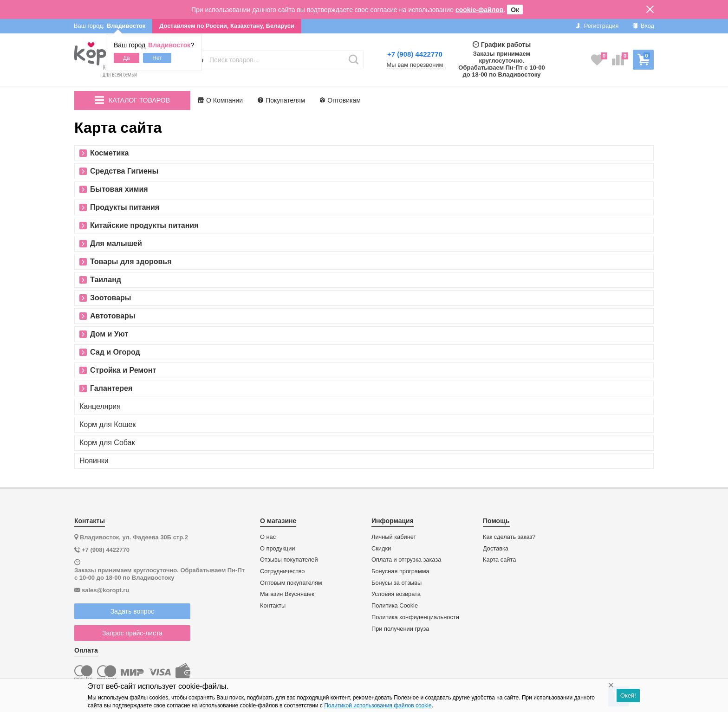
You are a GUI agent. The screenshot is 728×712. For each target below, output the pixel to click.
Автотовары (113, 316)
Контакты (273, 606)
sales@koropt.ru (105, 590)
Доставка (496, 549)
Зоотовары (111, 298)
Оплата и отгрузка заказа (406, 560)
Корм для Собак (107, 443)
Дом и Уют (109, 334)
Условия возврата (396, 594)
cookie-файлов (480, 10)
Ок (515, 10)
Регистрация (597, 26)
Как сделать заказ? (509, 537)
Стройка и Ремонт (123, 370)
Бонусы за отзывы (396, 583)
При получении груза (400, 629)
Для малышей (116, 244)
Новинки (94, 461)
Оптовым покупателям (291, 583)
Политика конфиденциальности (415, 617)
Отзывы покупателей (289, 560)
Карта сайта (499, 560)
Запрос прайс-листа (132, 633)
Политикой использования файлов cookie (378, 706)
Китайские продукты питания (144, 226)
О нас (268, 537)
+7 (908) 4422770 (415, 54)
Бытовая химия (119, 189)
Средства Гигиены (124, 171)
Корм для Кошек (107, 425)
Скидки (381, 549)
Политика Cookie (395, 606)
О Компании (220, 100)
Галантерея (111, 388)
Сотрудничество (282, 571)
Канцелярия (100, 407)
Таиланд (106, 280)
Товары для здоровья (131, 262)
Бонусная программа (400, 571)
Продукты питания (125, 207)
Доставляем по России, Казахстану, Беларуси (227, 26)
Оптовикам (340, 100)
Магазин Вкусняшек (287, 594)
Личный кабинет (394, 537)
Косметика (109, 153)
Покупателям (281, 100)
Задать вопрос (133, 611)
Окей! (628, 696)
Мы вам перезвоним (415, 65)
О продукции (277, 549)
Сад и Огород (115, 352)
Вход (643, 26)
